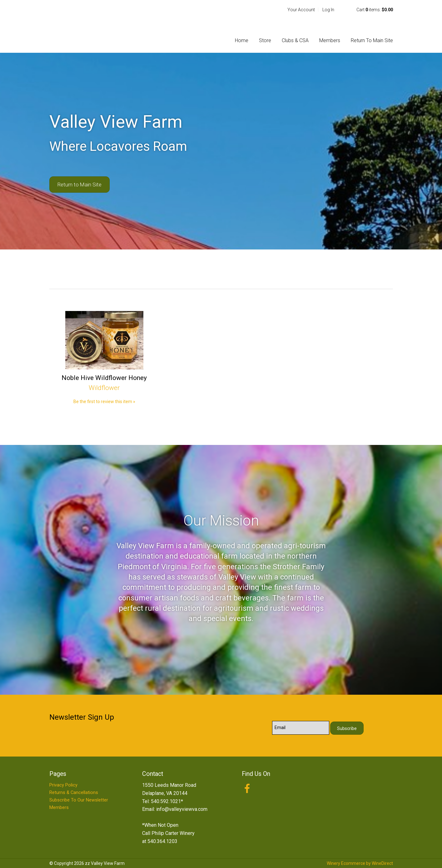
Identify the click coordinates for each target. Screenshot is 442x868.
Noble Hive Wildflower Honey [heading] (104, 378)
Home (242, 40)
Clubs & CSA (295, 40)
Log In (328, 10)
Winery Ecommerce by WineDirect (360, 863)
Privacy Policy (63, 785)
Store (265, 40)
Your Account (301, 10)
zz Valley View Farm (90, 26)
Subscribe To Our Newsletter (79, 800)
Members (330, 40)
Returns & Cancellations (74, 793)
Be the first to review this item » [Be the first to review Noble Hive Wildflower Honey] (104, 402)
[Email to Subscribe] (301, 728)
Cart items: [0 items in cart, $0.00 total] (375, 10)
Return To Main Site (372, 40)
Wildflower (104, 388)
